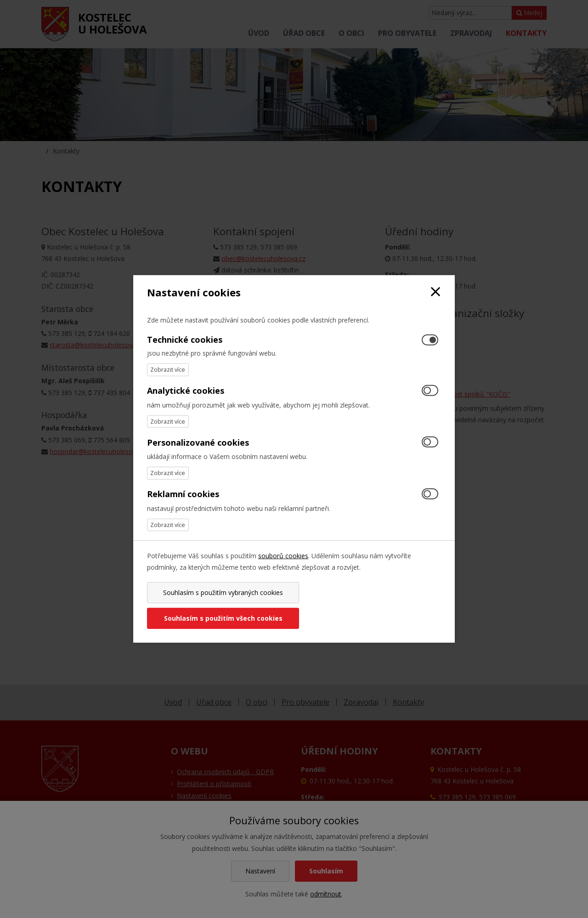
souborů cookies (283, 569)
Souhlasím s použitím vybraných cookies (219, 605)
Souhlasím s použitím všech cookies (369, 605)
